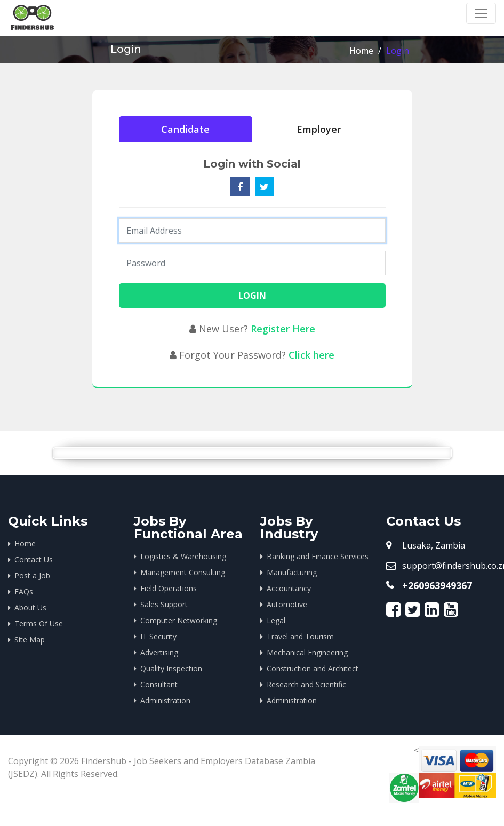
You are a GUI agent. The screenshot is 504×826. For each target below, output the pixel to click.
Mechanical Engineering (307, 652)
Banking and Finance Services (318, 556)
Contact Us (34, 559)
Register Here (283, 329)
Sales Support (164, 604)
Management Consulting (183, 572)
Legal (276, 620)
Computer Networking (179, 620)
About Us (30, 607)
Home (361, 51)
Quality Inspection (171, 668)
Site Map (30, 640)
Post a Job (32, 575)
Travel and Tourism (300, 636)
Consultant (159, 684)
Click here (311, 355)
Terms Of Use (39, 624)
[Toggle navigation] (481, 13)
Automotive (287, 604)
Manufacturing (292, 572)
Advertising (159, 652)
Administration (165, 700)
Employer (319, 129)
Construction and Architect (313, 668)
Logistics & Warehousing (183, 556)
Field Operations (169, 588)
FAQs (24, 591)
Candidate (185, 129)
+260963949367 (437, 585)
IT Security (158, 636)
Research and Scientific (306, 684)
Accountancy (289, 588)
